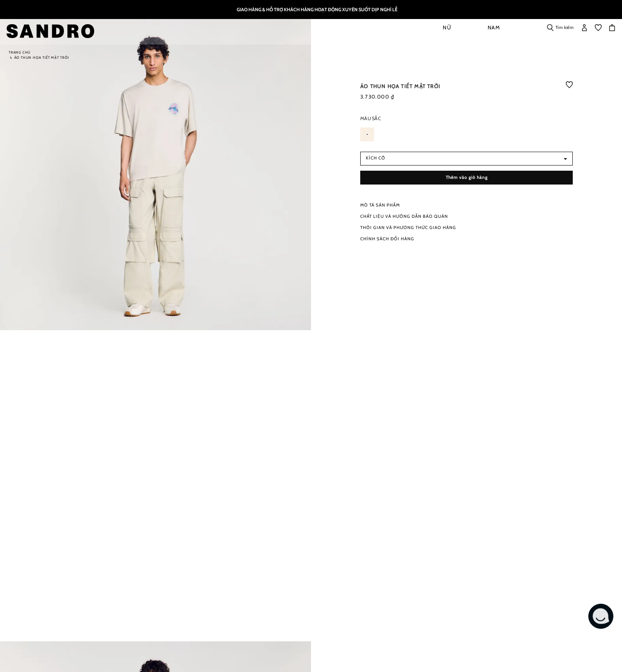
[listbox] (466, 137)
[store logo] (52, 31)
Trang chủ (20, 52)
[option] (367, 134)
